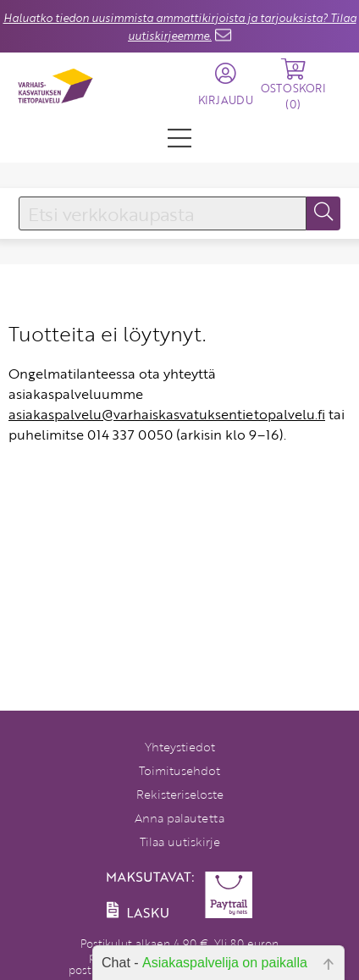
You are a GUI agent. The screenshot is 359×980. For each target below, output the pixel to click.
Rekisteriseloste (180, 794)
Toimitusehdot (179, 770)
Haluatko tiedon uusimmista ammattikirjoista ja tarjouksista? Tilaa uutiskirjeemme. (180, 27)
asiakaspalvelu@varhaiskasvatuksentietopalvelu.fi (167, 414)
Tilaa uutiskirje (180, 842)
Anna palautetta (179, 818)
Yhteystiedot (180, 747)
